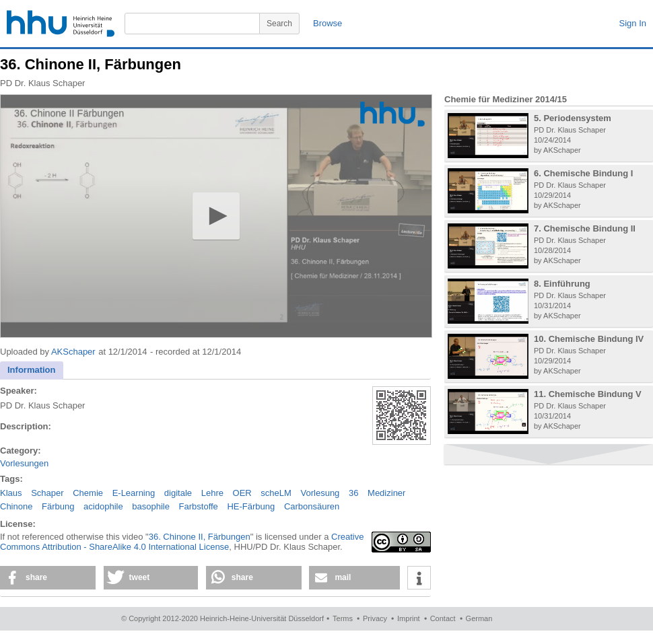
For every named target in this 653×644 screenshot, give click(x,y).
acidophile (103, 506)
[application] (216, 216)
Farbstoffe (199, 506)
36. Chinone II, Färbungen (200, 537)
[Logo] (392, 114)
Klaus (11, 493)
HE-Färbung (251, 506)
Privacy (375, 618)
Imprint (409, 618)
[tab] (32, 370)
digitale (178, 493)
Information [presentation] (32, 370)
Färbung (58, 506)
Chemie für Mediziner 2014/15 (506, 99)
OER (242, 493)
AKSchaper (73, 352)
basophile (151, 506)
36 (353, 493)
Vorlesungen (24, 463)
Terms (343, 618)
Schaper (47, 493)
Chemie (88, 493)
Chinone (16, 506)
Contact (443, 618)
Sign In (633, 23)
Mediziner (386, 493)
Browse (328, 23)
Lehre (212, 493)
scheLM (276, 493)
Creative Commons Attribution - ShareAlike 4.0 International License (182, 542)
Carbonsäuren (312, 506)
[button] (216, 216)
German (479, 618)
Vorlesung (320, 493)
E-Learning (134, 493)
